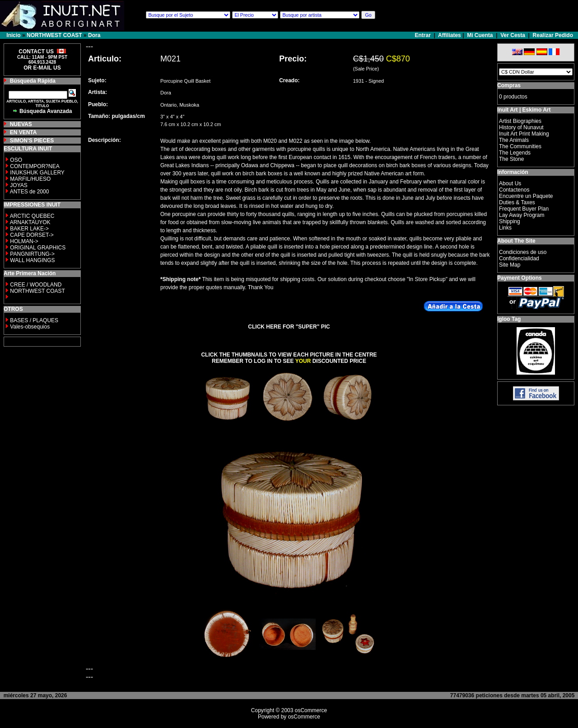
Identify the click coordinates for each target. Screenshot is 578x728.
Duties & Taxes (517, 202)
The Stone (511, 159)
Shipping (510, 221)
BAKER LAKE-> (29, 229)
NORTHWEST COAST (54, 35)
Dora (94, 35)
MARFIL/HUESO (30, 179)
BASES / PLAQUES (34, 320)
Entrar (424, 35)
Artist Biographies (520, 121)
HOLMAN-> (24, 241)
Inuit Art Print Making (524, 134)
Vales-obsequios (30, 327)
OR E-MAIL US (42, 68)
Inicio (13, 35)
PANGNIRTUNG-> (32, 254)
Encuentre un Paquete (526, 196)
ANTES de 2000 (30, 192)
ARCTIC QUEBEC (32, 216)
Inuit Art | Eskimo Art (524, 110)
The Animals (514, 140)
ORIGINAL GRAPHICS (38, 248)
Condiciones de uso (523, 252)
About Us (510, 183)
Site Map (510, 265)
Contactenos (514, 190)
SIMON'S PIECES (32, 141)
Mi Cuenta (480, 35)
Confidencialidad (519, 258)
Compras (509, 85)
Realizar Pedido (553, 35)
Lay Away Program (522, 215)
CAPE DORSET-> (32, 235)
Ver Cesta (513, 35)
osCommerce (311, 710)
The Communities (520, 146)
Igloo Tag (509, 319)
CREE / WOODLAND (35, 285)
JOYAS (19, 185)
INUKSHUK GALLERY (37, 173)
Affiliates (450, 35)
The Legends (515, 153)
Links (505, 228)
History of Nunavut (521, 127)
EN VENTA (23, 132)
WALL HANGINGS (32, 260)
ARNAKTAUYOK (30, 222)
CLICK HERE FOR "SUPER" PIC (289, 327)
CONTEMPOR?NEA (35, 166)
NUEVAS (21, 124)
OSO (16, 160)
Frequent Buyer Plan (524, 209)
